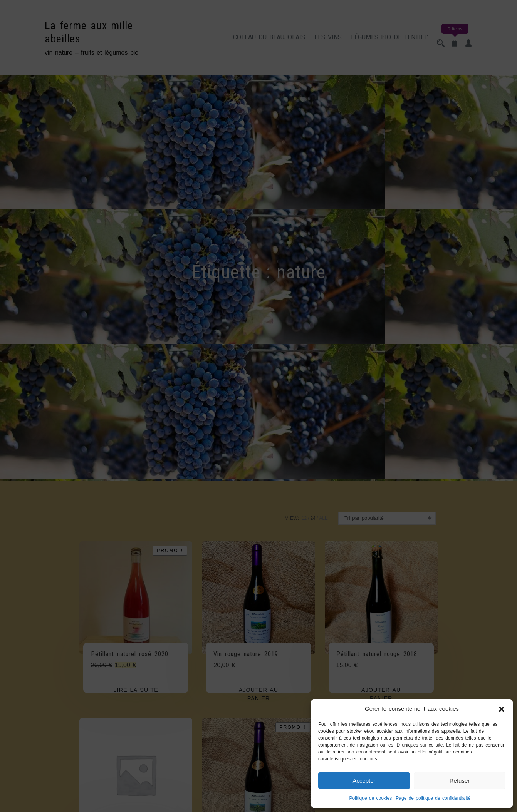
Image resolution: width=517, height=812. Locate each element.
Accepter (364, 781)
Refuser (460, 781)
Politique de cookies (371, 798)
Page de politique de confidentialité (433, 798)
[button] (502, 709)
